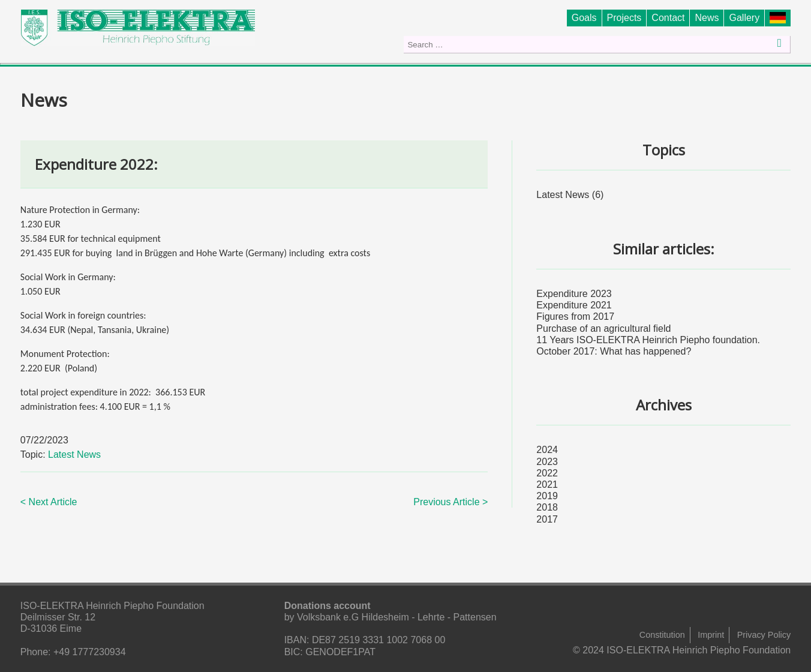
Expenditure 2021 (574, 305)
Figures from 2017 (575, 316)
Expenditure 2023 (574, 294)
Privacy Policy (764, 635)
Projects (624, 18)
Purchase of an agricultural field (603, 328)
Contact (668, 18)
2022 (547, 473)
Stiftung (780, 18)
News (707, 18)
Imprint (711, 635)
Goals (584, 18)
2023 (547, 462)
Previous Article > (450, 502)
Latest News (74, 454)
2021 (547, 484)
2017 (547, 519)
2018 (547, 507)
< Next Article (49, 502)
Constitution (662, 635)
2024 (547, 450)
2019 (547, 496)
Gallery (744, 18)
